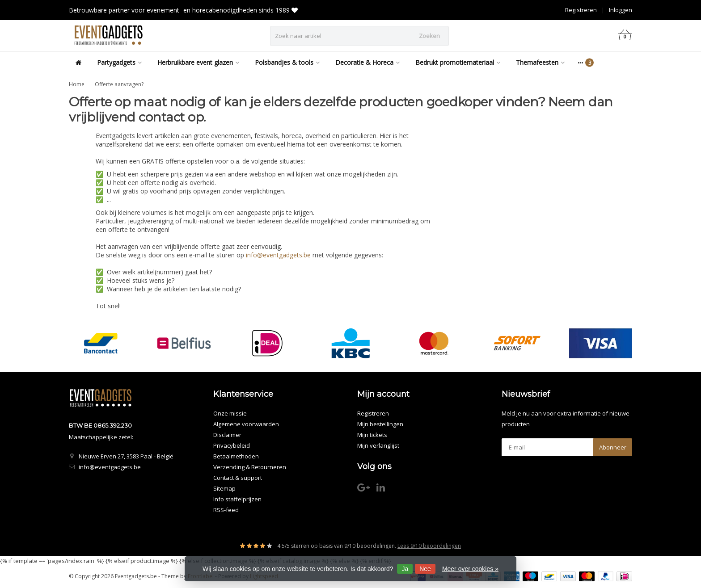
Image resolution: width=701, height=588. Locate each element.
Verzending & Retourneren (250, 467)
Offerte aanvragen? (119, 84)
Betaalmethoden (236, 456)
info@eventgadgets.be (278, 255)
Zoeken (429, 36)
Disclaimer (227, 435)
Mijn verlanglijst (378, 445)
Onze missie (230, 413)
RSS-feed (226, 510)
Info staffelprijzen (237, 499)
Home (77, 84)
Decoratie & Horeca (367, 62)
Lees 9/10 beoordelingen (429, 546)
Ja (405, 569)
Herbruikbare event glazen (198, 62)
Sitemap (224, 488)
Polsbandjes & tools (287, 62)
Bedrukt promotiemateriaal (458, 62)
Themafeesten (540, 62)
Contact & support (238, 478)
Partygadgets (119, 62)
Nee (425, 569)
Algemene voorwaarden (246, 424)
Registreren (581, 10)
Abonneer (613, 447)
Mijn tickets (372, 435)
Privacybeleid (232, 445)
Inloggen (621, 10)
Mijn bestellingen (380, 424)
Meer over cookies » (470, 569)
